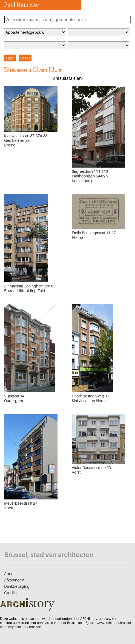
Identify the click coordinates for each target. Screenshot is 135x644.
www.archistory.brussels (115, 623)
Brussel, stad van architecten (49, 555)
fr (60, 10)
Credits (10, 593)
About (9, 574)
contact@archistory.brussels (21, 627)
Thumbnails (20, 70)
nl (68, 10)
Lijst (58, 70)
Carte (43, 70)
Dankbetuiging (17, 586)
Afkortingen (14, 580)
